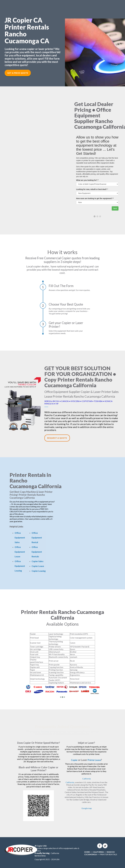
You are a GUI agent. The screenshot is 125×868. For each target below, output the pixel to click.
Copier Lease (38, 566)
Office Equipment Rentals (37, 552)
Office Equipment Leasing (20, 566)
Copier (74, 760)
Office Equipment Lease (20, 552)
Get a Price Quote (18, 73)
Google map (87, 808)
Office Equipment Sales (20, 538)
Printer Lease (95, 760)
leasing (45, 731)
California (86, 779)
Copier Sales (38, 561)
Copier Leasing (39, 571)
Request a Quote (57, 438)
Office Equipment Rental (37, 538)
